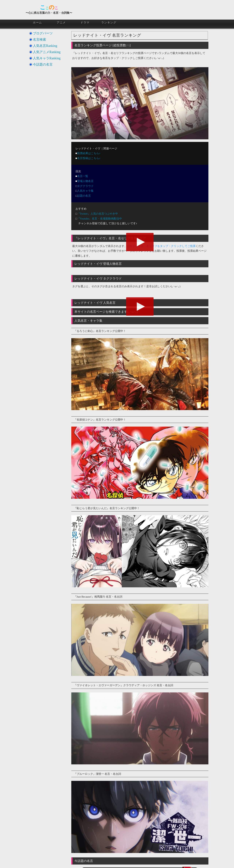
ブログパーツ (43, 33)
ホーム (37, 23)
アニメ (61, 23)
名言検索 (39, 40)
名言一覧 (83, 176)
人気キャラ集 (85, 191)
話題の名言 (84, 196)
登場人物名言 (85, 181)
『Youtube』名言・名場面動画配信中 (100, 219)
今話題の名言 (43, 64)
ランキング (109, 23)
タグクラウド (85, 186)
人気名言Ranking (45, 46)
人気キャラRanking (47, 58)
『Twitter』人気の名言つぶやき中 (98, 214)
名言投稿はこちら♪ (89, 158)
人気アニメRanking (47, 52)
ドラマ (85, 23)
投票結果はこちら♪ (89, 153)
